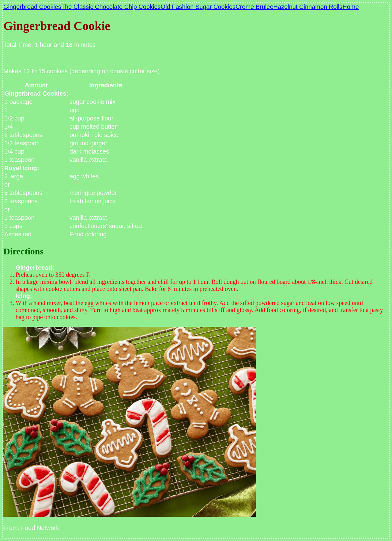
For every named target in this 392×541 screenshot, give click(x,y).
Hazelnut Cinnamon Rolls (308, 7)
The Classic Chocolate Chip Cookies (111, 7)
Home (351, 7)
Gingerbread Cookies (32, 7)
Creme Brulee (254, 7)
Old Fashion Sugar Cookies (198, 7)
